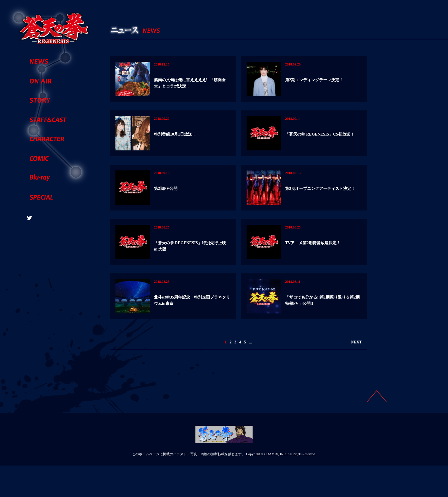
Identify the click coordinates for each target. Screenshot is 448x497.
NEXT (356, 374)
